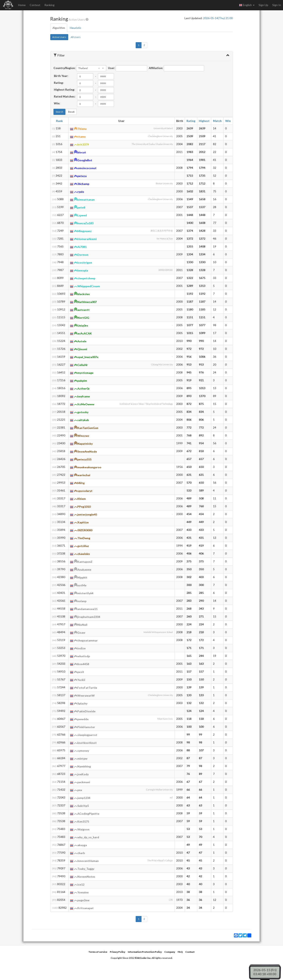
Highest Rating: (64, 90)
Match (217, 121)
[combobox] (91, 68)
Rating (191, 121)
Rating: (59, 83)
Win (228, 121)
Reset (71, 112)
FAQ (180, 952)
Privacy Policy (117, 952)
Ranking (49, 5)
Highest (204, 121)
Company (170, 952)
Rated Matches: (65, 96)
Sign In (277, 5)
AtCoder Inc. (144, 958)
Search (59, 112)
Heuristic (76, 28)
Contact (190, 952)
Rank (59, 121)
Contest (35, 5)
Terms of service (98, 952)
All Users (76, 37)
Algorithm (59, 28)
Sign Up (263, 5)
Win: (57, 103)
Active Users (59, 37)
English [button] (247, 5)
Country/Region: (64, 68)
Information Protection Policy (145, 952)
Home (22, 5)
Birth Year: (61, 76)
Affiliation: (156, 68)
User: (112, 68)
